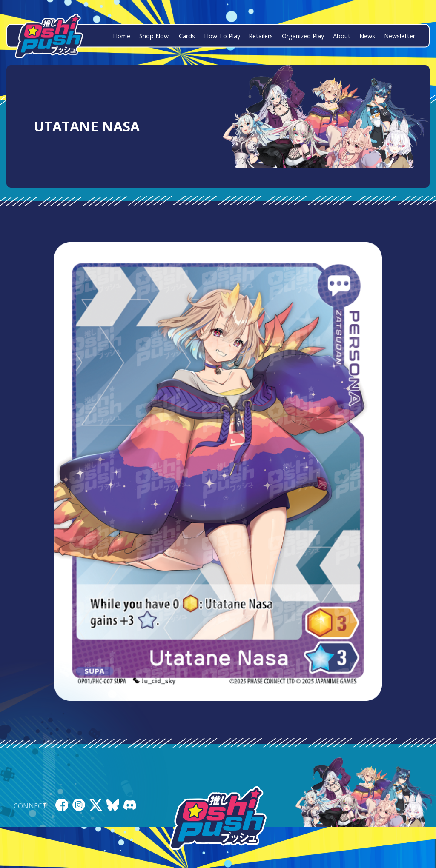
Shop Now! (155, 36)
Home (122, 36)
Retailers (261, 36)
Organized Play (303, 36)
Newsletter (400, 36)
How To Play (222, 36)
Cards (187, 36)
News (367, 36)
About (342, 36)
